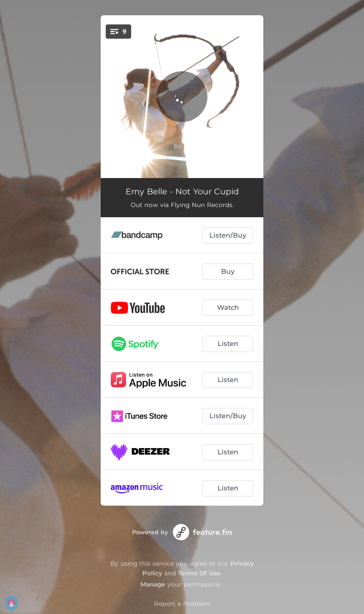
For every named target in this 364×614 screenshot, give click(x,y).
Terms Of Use (199, 573)
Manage (153, 584)
